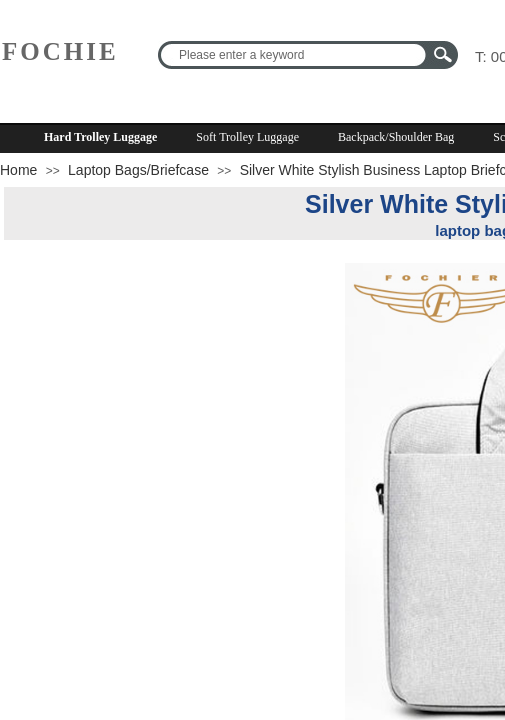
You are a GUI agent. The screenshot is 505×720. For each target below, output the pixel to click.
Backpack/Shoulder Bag (396, 137)
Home (18, 170)
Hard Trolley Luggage (100, 137)
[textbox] (295, 55)
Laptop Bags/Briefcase (138, 170)
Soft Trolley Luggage (247, 137)
